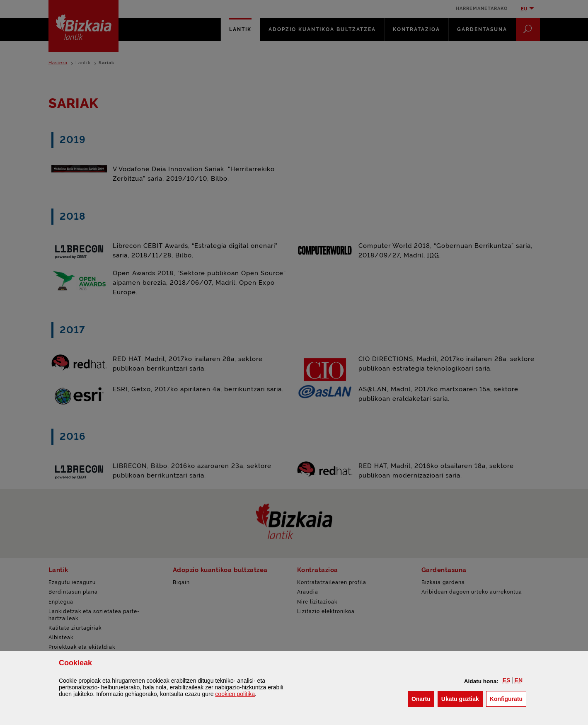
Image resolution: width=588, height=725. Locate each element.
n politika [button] (235, 694)
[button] (507, 680)
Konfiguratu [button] (508, 698)
